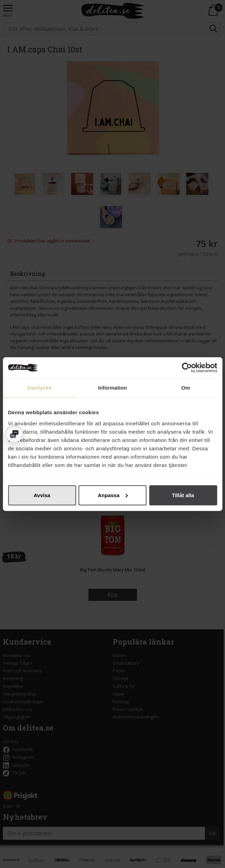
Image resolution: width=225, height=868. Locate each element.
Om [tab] (186, 388)
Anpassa (113, 495)
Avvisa (42, 495)
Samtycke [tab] (39, 388)
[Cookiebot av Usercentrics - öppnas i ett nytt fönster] (187, 368)
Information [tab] (113, 388)
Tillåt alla (183, 495)
